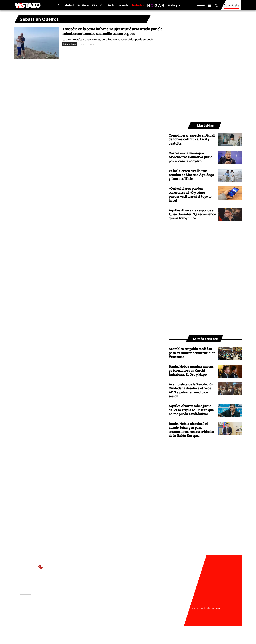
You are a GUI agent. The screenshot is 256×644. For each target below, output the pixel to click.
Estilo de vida (118, 5)
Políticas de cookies (100, 612)
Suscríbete (232, 7)
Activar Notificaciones (39, 610)
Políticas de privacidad (73, 612)
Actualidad (66, 5)
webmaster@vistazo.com (169, 605)
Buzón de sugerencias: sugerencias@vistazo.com (88, 619)
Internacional (70, 44)
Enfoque (174, 5)
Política (83, 5)
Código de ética (69, 615)
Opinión (98, 5)
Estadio (138, 5)
